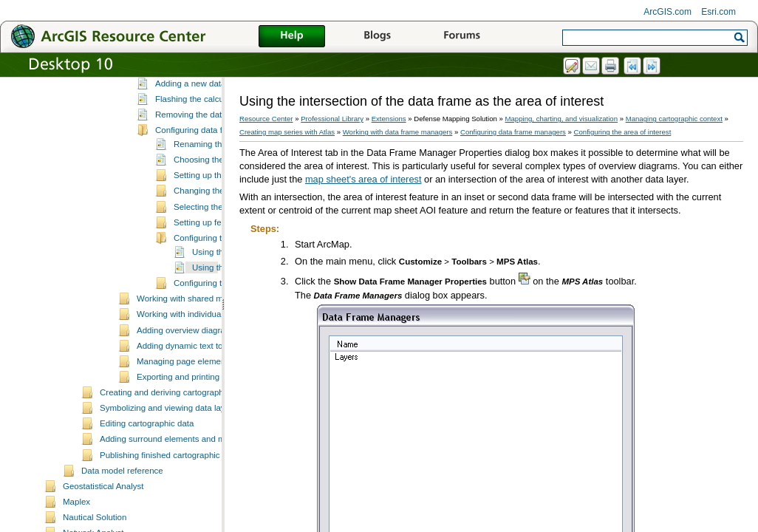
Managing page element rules (193, 429)
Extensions (389, 119)
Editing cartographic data (147, 491)
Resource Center (266, 119)
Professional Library (332, 119)
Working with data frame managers (202, 120)
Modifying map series (177, 89)
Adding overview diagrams (187, 398)
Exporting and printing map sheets (201, 444)
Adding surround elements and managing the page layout (208, 506)
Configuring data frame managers (219, 197)
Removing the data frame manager (221, 182)
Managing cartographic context (674, 119)
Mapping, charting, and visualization (562, 119)
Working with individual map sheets (203, 381)
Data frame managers (196, 134)
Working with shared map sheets (198, 366)
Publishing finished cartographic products (177, 522)
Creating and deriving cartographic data (174, 460)
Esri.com (718, 12)
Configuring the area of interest (623, 132)
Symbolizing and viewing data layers (168, 475)
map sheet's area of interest (363, 179)
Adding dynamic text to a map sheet (204, 413)
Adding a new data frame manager (221, 151)
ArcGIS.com (667, 12)
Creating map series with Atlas (287, 132)
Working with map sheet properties (202, 105)
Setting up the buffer (212, 242)
